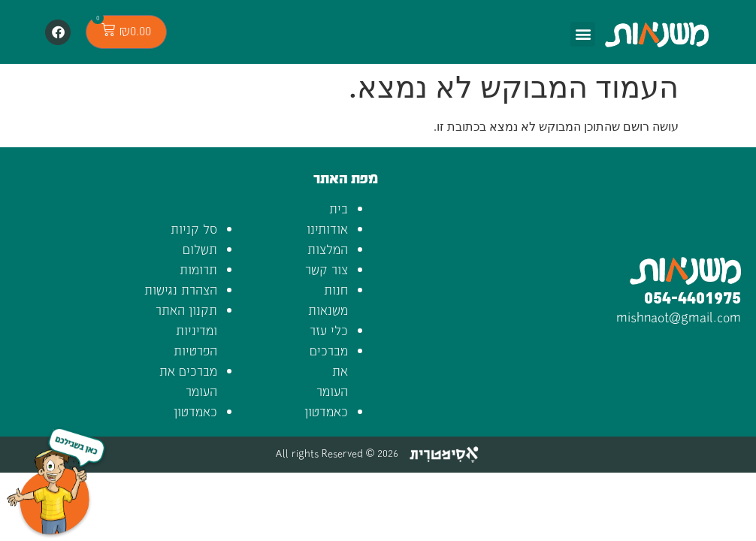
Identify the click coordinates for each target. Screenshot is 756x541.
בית (339, 208)
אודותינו (327, 228)
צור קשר (327, 269)
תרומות (198, 269)
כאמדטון (326, 411)
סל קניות (194, 228)
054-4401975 (692, 296)
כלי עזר (329, 330)
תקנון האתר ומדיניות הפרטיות (186, 330)
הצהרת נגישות (181, 289)
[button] (583, 34)
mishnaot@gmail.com (679, 316)
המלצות (328, 249)
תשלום (200, 249)
